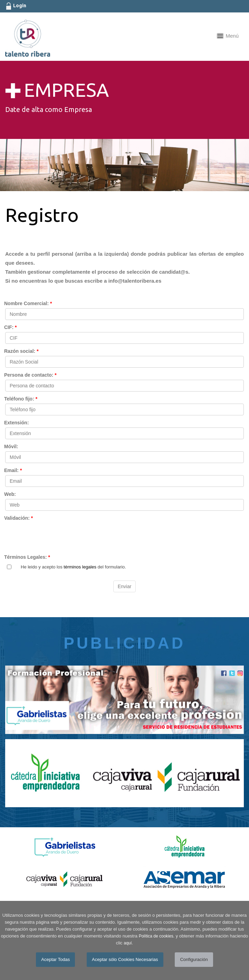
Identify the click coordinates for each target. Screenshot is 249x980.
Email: (13, 470)
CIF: (11, 327)
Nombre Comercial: (28, 303)
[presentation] (58, 536)
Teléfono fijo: (21, 399)
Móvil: (11, 446)
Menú (232, 36)
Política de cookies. (157, 936)
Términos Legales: (27, 557)
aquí (128, 943)
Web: (10, 494)
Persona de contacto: (30, 375)
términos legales (80, 567)
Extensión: (17, 423)
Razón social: (21, 351)
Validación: (18, 518)
